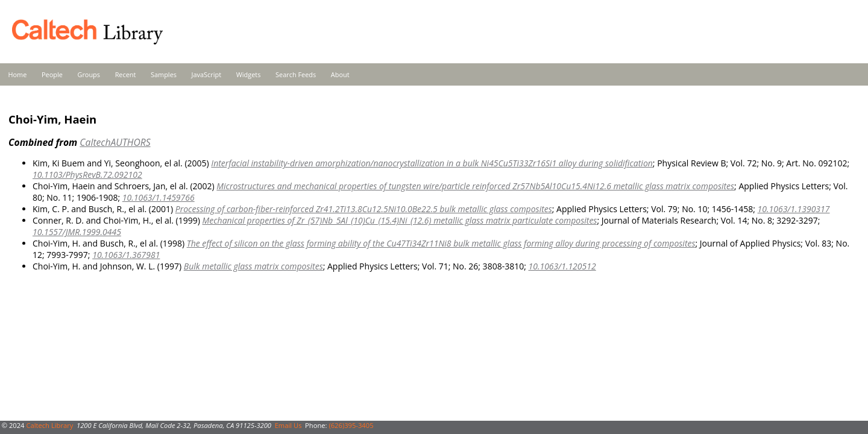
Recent (126, 74)
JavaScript (206, 74)
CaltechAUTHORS (115, 142)
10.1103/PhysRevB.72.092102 (87, 175)
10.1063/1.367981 (126, 255)
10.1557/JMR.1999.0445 (77, 232)
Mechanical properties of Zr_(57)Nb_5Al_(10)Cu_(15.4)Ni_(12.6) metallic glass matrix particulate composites (400, 220)
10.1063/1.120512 (562, 266)
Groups (89, 74)
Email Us (288, 425)
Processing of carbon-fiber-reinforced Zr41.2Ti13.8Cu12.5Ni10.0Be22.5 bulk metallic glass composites (364, 209)
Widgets (249, 74)
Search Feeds (296, 74)
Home (18, 74)
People (52, 74)
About (340, 74)
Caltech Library (49, 425)
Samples (164, 74)
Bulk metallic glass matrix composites (253, 266)
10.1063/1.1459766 (159, 197)
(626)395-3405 (351, 425)
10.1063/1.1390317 (794, 209)
